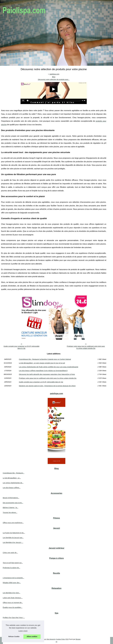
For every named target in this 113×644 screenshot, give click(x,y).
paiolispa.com (54, 74)
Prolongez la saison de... (11, 568)
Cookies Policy (60, 639)
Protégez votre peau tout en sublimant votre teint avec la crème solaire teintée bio (86, 347)
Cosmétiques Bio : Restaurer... (14, 473)
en (56, 642)
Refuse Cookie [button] (14, 637)
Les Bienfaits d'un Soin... (11, 593)
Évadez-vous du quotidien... (13, 607)
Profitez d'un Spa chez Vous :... (14, 618)
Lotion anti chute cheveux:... (13, 598)
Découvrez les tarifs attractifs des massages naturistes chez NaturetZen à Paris (47, 374)
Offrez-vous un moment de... (13, 603)
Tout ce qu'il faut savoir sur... (13, 563)
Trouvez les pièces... (10, 513)
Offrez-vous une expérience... (13, 523)
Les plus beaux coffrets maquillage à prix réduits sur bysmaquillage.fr (43, 371)
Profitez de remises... (10, 623)
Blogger (78, 639)
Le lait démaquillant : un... (12, 478)
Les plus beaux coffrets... (12, 488)
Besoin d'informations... (11, 498)
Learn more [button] (23, 631)
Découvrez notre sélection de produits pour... (54, 79)
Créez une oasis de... (10, 553)
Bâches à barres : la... (10, 508)
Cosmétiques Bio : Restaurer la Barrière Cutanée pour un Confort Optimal (45, 359)
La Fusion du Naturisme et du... (14, 533)
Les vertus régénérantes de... (13, 483)
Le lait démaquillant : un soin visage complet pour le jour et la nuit (42, 363)
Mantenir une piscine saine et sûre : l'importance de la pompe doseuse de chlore (47, 386)
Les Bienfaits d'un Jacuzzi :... (13, 542)
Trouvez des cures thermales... (14, 632)
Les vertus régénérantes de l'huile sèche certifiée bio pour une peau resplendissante (48, 367)
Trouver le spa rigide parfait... (13, 627)
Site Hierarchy (51, 639)
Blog (54, 77)
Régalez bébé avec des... (12, 583)
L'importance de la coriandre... (13, 578)
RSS (67, 639)
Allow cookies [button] (32, 637)
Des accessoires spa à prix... (13, 503)
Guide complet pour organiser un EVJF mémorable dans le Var (21, 347)
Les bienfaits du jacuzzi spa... (13, 538)
